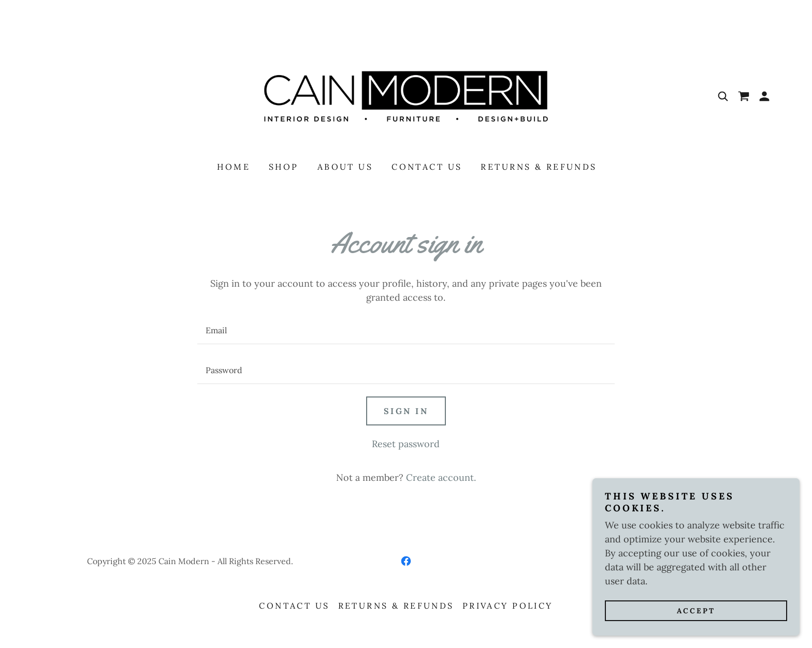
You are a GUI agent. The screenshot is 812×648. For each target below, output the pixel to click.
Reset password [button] (406, 444)
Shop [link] (284, 167)
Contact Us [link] (427, 167)
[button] (764, 96)
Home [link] (234, 167)
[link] (406, 95)
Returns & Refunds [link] (539, 167)
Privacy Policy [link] (508, 606)
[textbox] (406, 330)
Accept (696, 611)
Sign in (406, 411)
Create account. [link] (441, 477)
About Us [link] (345, 167)
